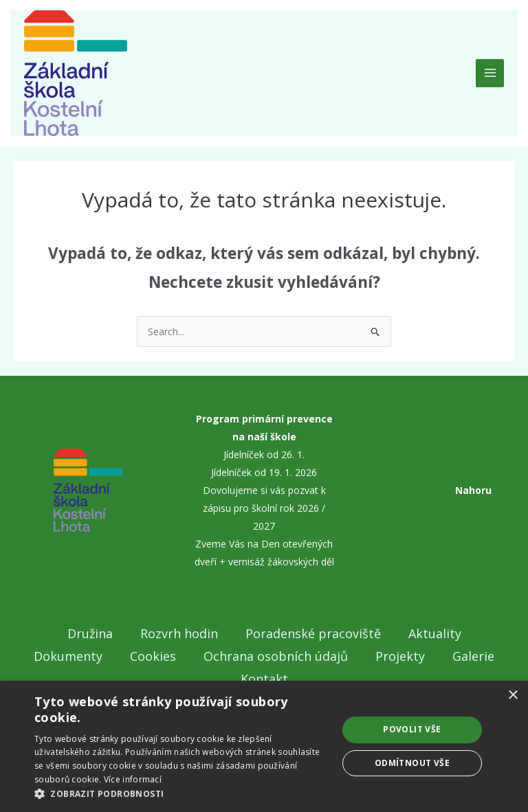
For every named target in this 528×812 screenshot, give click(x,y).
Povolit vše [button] (412, 729)
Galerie (473, 656)
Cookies (153, 656)
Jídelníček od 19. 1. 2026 (264, 472)
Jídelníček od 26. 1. (264, 454)
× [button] (513, 696)
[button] (181, 794)
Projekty (400, 656)
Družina (90, 633)
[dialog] (264, 746)
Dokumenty (68, 656)
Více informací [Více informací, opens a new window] (133, 779)
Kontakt (264, 679)
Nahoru (473, 490)
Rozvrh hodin (179, 633)
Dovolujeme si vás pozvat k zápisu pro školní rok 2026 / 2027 (264, 508)
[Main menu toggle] (490, 73)
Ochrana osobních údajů (276, 656)
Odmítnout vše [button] (412, 763)
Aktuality (435, 633)
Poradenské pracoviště (313, 633)
